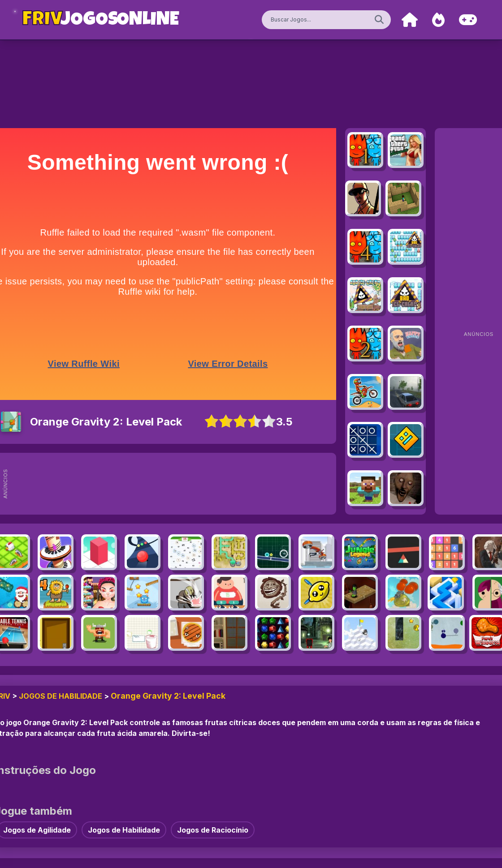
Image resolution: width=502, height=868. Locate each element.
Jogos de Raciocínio (213, 830)
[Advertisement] (183, 484)
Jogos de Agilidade (37, 830)
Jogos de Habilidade (61, 696)
